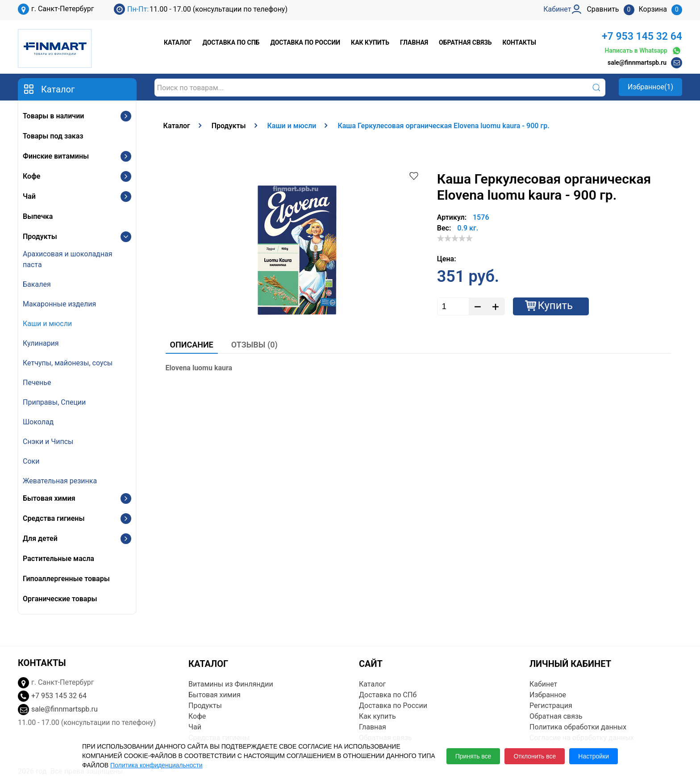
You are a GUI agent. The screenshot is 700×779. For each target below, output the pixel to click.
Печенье (37, 383)
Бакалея (37, 284)
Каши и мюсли (47, 324)
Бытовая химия (49, 498)
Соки (31, 461)
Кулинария (41, 343)
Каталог (178, 42)
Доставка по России (305, 42)
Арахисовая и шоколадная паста (67, 259)
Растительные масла (58, 559)
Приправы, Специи (54, 402)
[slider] (455, 238)
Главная (414, 42)
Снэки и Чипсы (48, 442)
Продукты (40, 237)
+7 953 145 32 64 (642, 36)
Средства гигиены (54, 518)
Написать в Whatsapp (643, 51)
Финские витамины (56, 156)
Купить (556, 306)
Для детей (40, 538)
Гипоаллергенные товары (66, 579)
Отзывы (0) (254, 345)
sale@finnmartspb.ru (637, 63)
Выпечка (38, 216)
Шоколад (38, 422)
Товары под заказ (53, 136)
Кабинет (543, 684)
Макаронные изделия (59, 304)
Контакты (519, 42)
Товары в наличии (53, 116)
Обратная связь (465, 42)
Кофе (31, 176)
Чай (29, 196)
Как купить (370, 42)
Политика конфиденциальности (156, 765)
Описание (192, 345)
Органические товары (60, 599)
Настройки (594, 756)
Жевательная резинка (60, 481)
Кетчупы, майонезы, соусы (68, 363)
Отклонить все (535, 756)
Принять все (473, 756)
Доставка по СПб (231, 42)
